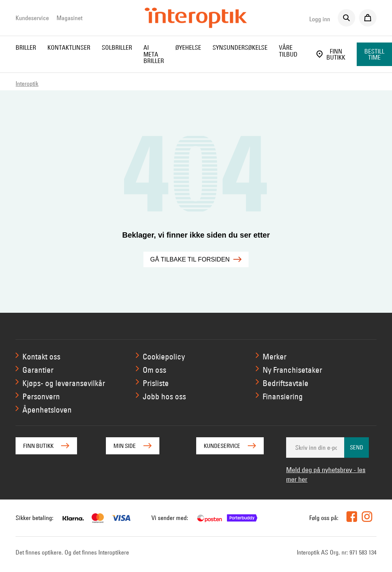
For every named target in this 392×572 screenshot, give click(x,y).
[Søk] (346, 18)
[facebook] (352, 517)
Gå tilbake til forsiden (196, 259)
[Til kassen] (368, 18)
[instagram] (367, 517)
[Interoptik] (196, 18)
